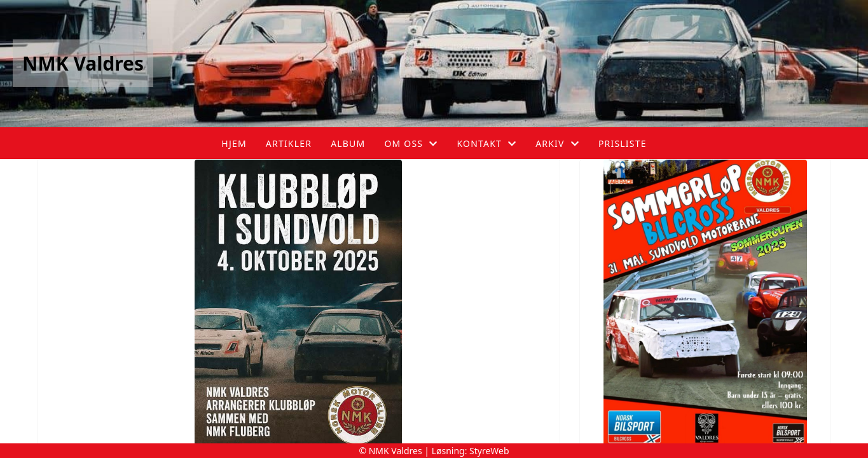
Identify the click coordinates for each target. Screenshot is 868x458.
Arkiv (557, 143)
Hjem (234, 143)
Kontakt (486, 143)
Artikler (289, 143)
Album (348, 143)
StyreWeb (489, 451)
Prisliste (623, 143)
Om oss (411, 143)
